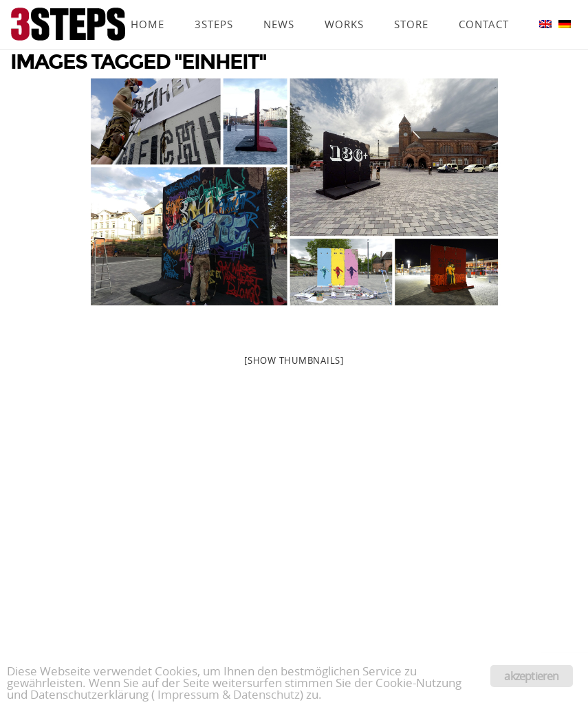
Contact (484, 5)
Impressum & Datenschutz (229, 694)
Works (344, 5)
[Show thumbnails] (294, 360)
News (279, 5)
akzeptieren (531, 676)
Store (411, 5)
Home (148, 5)
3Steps (214, 5)
